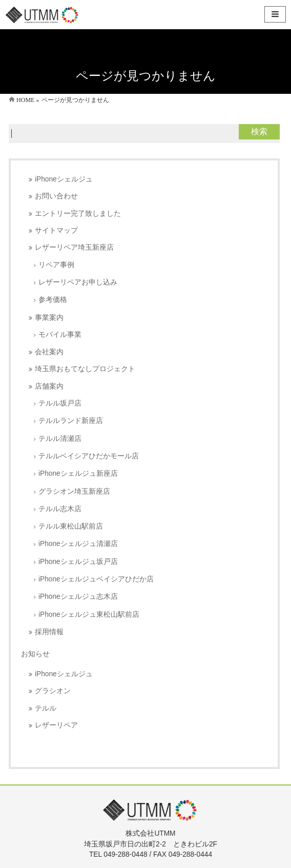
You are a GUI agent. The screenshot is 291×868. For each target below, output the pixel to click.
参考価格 (53, 300)
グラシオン (53, 691)
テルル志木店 (60, 509)
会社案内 (49, 352)
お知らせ (35, 654)
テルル (46, 708)
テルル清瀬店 (60, 439)
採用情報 (49, 632)
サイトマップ (56, 230)
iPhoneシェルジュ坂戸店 (78, 562)
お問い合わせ (56, 196)
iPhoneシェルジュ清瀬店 (78, 544)
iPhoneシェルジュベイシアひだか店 (96, 579)
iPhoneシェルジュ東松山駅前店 (89, 614)
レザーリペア (56, 725)
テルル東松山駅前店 (71, 526)
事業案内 (49, 318)
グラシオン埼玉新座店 (74, 491)
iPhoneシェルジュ (64, 179)
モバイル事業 (60, 335)
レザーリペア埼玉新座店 (74, 247)
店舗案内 (49, 386)
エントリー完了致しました (78, 214)
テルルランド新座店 (71, 421)
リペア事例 (56, 265)
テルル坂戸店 (60, 403)
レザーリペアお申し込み (78, 282)
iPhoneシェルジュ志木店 (78, 597)
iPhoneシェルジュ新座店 (78, 473)
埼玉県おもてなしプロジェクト (85, 369)
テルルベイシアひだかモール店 (89, 456)
